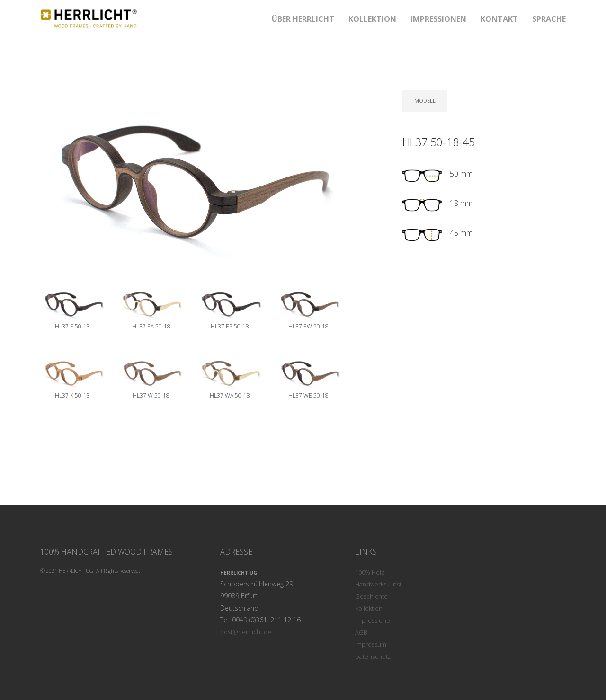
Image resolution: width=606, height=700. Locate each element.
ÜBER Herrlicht (303, 19)
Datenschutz (373, 656)
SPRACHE (549, 19)
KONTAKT (499, 19)
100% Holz (370, 572)
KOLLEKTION (372, 19)
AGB (361, 632)
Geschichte (371, 596)
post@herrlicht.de (246, 632)
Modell (425, 101)
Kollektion (369, 608)
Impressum (371, 644)
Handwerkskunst (378, 584)
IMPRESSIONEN (438, 19)
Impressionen (374, 620)
